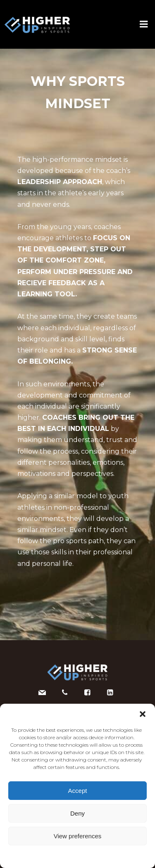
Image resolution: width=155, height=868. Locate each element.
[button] (143, 714)
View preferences (78, 836)
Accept (78, 791)
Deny (77, 813)
